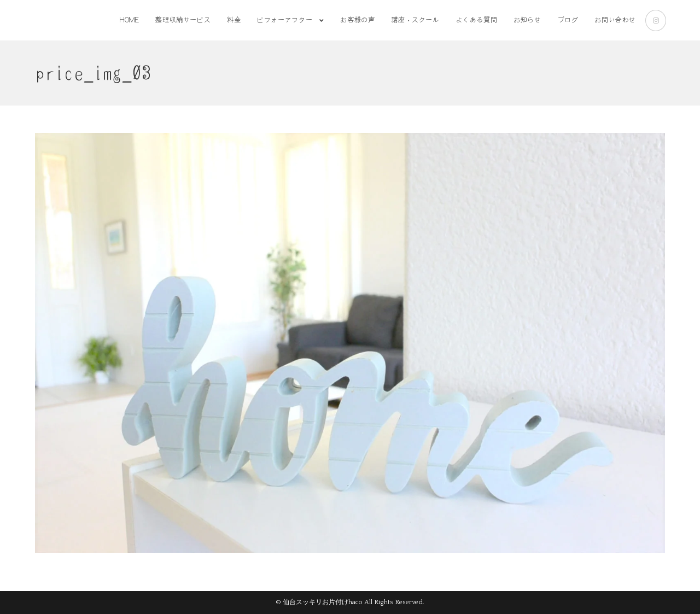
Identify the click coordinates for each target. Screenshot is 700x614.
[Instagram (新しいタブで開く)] (656, 21)
